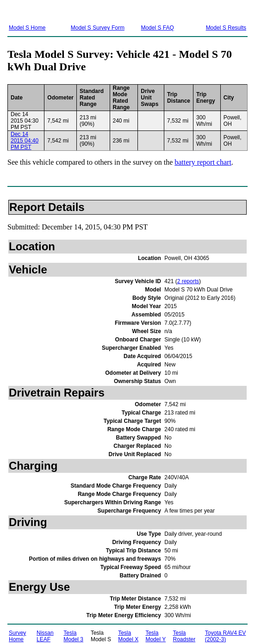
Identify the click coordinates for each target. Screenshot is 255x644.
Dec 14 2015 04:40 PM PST (25, 141)
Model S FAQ (157, 28)
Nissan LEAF (45, 636)
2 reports (188, 281)
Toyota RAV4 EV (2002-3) (226, 636)
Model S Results (226, 28)
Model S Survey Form (98, 28)
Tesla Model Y (155, 636)
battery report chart (203, 162)
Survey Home (17, 636)
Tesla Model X (128, 636)
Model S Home (27, 28)
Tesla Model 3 (73, 636)
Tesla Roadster (184, 636)
